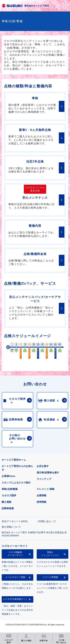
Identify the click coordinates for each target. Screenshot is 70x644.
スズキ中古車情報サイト (15, 599)
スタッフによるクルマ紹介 (16, 483)
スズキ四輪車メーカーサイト (15, 554)
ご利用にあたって (46, 521)
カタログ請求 (9, 495)
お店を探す (43, 466)
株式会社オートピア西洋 (37, 6)
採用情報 (42, 502)
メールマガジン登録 (15, 577)
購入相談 (7, 502)
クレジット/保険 (46, 489)
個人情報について (11, 527)
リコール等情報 (50, 577)
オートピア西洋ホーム (14, 460)
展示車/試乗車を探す (48, 473)
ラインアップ (44, 479)
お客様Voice (8, 476)
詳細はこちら (62, 106)
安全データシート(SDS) (15, 521)
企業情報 (42, 495)
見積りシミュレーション (50, 554)
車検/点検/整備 (10, 489)
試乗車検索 (8, 508)
